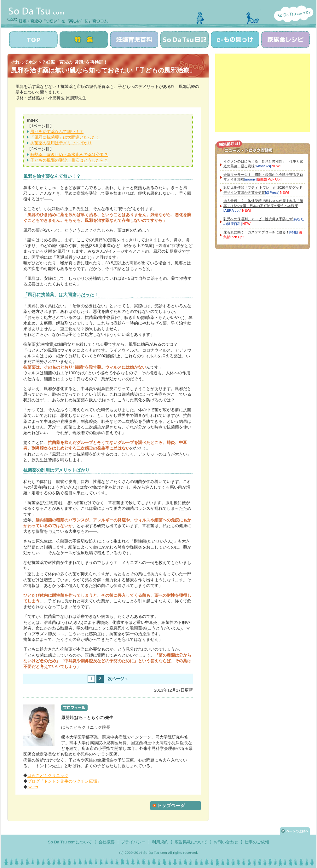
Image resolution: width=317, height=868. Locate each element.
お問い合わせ (226, 842)
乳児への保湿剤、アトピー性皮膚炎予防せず (258, 219)
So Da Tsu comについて (70, 842)
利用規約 (160, 842)
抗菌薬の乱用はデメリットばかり (61, 143)
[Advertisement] (262, 93)
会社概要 (107, 842)
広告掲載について (191, 842)
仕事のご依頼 (257, 842)
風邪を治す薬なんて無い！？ (57, 132)
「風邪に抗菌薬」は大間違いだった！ (65, 137)
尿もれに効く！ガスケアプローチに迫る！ (256, 232)
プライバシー (133, 842)
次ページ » (118, 679)
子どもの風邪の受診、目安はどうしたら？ (69, 160)
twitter (33, 787)
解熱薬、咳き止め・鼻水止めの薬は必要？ (69, 155)
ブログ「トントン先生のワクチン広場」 (64, 781)
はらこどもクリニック (48, 776)
